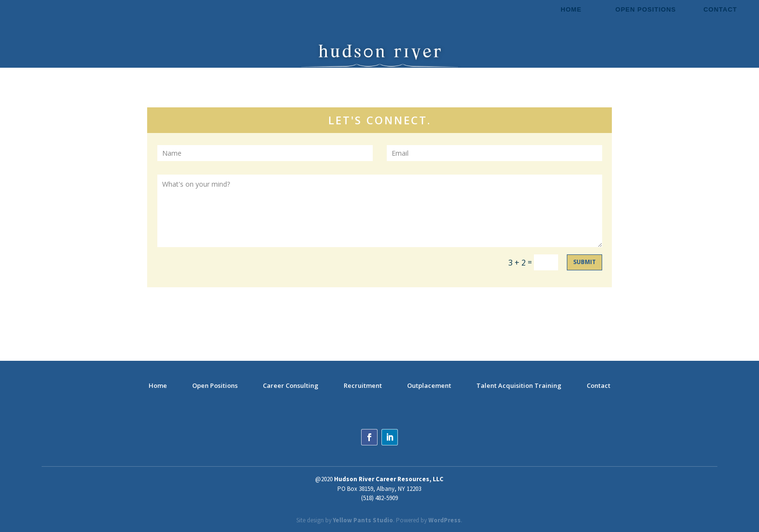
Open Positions (645, 9)
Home (571, 9)
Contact (720, 9)
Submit (584, 262)
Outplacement (429, 385)
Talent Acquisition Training (519, 385)
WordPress (445, 520)
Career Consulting (291, 385)
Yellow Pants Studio (363, 520)
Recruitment (363, 385)
